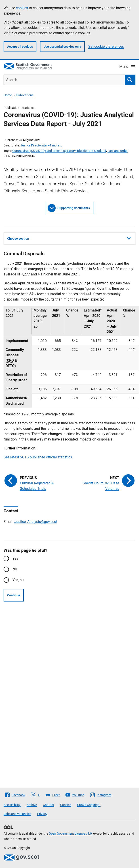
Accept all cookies (20, 47)
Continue (14, 595)
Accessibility (12, 805)
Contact (48, 805)
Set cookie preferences (106, 46)
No (15, 569)
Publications (25, 95)
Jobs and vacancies (17, 814)
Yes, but (19, 580)
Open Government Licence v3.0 (70, 834)
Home (8, 95)
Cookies (66, 805)
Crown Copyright (89, 805)
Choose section (69, 238)
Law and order (118, 151)
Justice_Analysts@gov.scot (36, 522)
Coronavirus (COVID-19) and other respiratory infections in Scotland (59, 151)
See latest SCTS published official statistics (38, 457)
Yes (15, 558)
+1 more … (55, 145)
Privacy (42, 814)
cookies (22, 8)
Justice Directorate (33, 145)
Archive (32, 805)
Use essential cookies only (62, 47)
